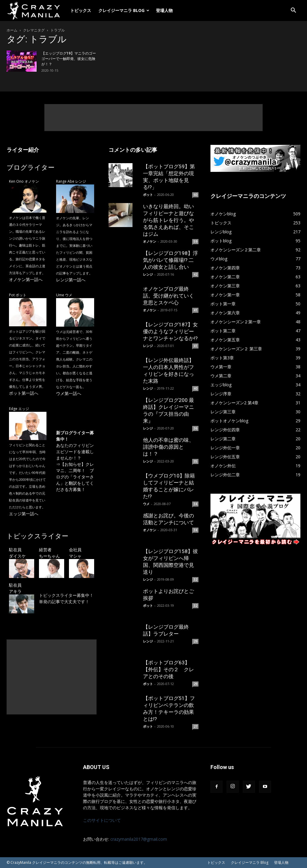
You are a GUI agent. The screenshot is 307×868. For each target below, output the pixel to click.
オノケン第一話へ (26, 279)
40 (195, 388)
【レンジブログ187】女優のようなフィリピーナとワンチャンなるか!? (170, 331)
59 (195, 241)
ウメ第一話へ (69, 393)
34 (195, 504)
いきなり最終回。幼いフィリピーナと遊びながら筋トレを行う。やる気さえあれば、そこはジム (168, 220)
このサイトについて (102, 820)
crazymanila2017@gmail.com (139, 839)
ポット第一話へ (24, 393)
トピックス (81, 10)
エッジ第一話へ (24, 514)
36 (195, 428)
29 (195, 641)
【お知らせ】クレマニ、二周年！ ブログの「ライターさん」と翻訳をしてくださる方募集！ (75, 477)
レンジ (148, 274)
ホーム (12, 30)
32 (195, 579)
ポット (148, 195)
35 (195, 461)
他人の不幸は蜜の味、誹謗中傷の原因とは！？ (168, 447)
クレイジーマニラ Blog (124, 10)
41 (195, 310)
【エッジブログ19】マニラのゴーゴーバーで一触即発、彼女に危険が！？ (69, 59)
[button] (293, 11)
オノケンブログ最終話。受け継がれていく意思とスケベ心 (168, 296)
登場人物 (164, 10)
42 (195, 274)
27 (195, 726)
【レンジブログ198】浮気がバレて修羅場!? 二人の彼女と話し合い (170, 260)
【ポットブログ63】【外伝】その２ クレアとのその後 (168, 669)
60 (195, 195)
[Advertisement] (153, 118)
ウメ (146, 504)
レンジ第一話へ (71, 280)
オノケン (150, 241)
